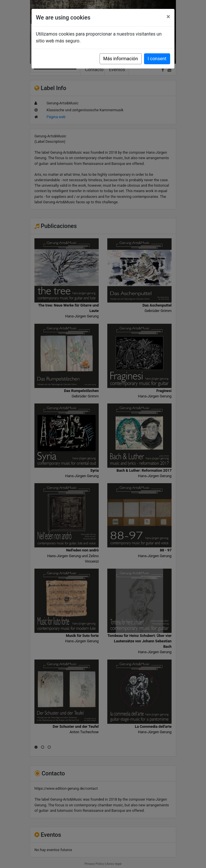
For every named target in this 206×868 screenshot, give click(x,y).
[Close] (168, 17)
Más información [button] (121, 59)
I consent (157, 59)
